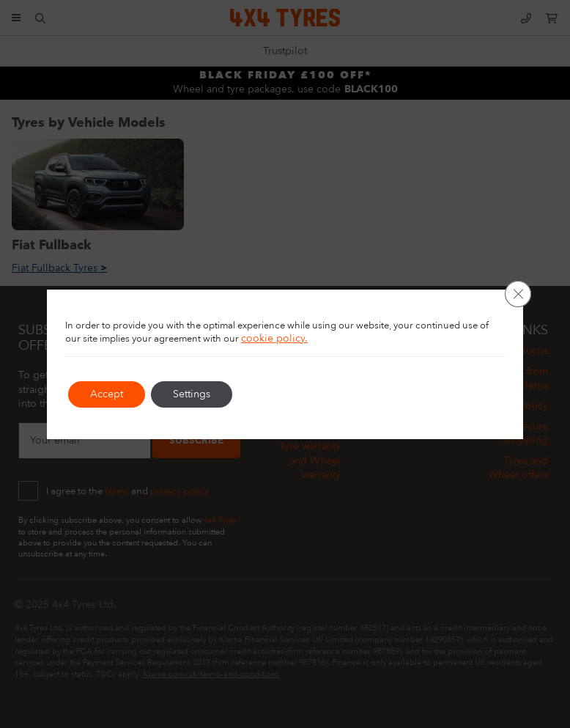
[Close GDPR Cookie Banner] (518, 294)
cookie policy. (274, 338)
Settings (192, 394)
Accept (107, 394)
